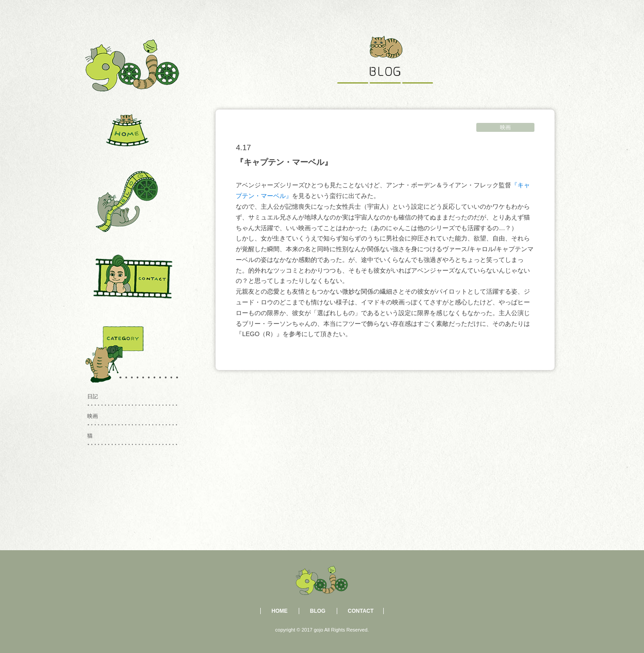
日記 (93, 396)
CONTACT (361, 611)
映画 (505, 127)
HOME (280, 611)
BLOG (318, 611)
